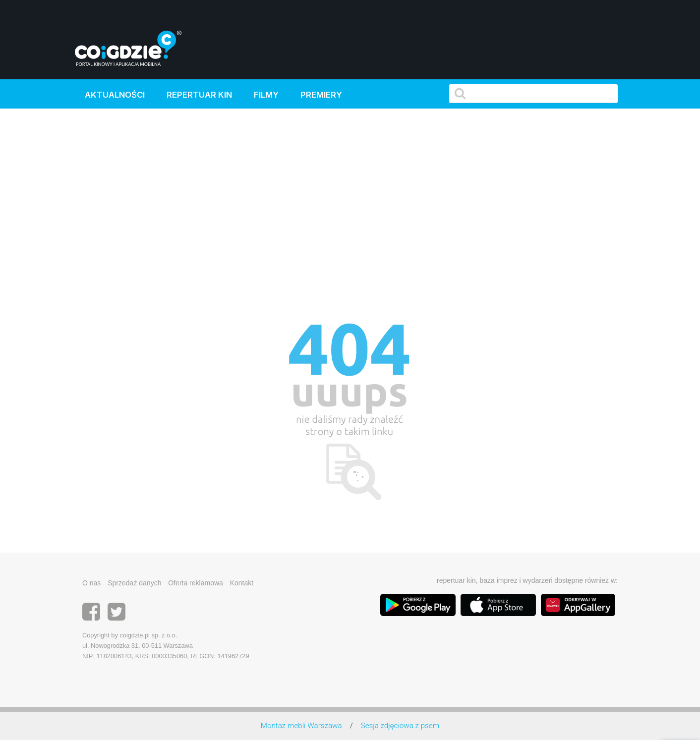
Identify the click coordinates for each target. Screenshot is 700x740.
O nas (91, 583)
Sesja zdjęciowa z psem (400, 726)
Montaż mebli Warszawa (301, 726)
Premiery (321, 95)
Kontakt (242, 583)
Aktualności (115, 95)
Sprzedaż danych (134, 583)
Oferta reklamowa (195, 583)
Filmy (266, 95)
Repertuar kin (199, 95)
